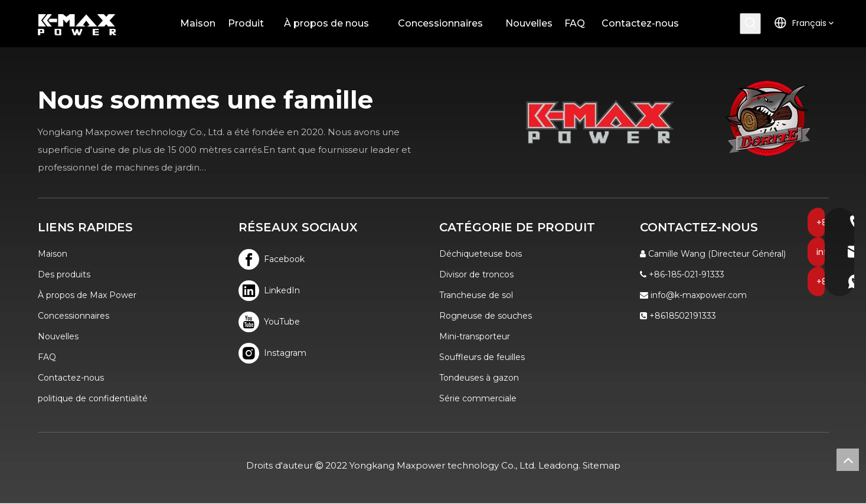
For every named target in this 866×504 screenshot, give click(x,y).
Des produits (64, 274)
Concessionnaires (73, 316)
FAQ (47, 357)
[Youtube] (272, 322)
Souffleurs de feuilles (482, 357)
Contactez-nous (71, 378)
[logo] (768, 118)
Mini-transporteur (475, 336)
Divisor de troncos (476, 274)
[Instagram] (272, 353)
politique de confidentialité (93, 398)
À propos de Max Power (87, 295)
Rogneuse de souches (486, 316)
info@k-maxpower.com (699, 295)
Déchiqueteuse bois (481, 254)
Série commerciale (478, 398)
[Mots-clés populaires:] (750, 24)
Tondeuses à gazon (479, 378)
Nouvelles (58, 336)
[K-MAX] (600, 122)
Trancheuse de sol (476, 295)
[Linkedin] (272, 291)
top (848, 460)
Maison (53, 254)
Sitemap (602, 465)
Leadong (558, 465)
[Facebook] (272, 259)
